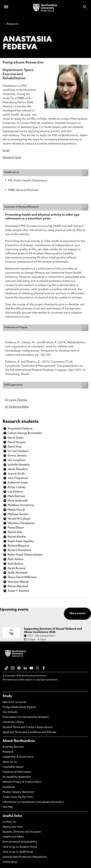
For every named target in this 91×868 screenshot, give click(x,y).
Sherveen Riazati (18, 582)
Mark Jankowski (18, 501)
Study (7, 696)
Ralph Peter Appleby (21, 541)
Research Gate (12, 158)
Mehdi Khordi (16, 510)
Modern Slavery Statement (18, 792)
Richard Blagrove (19, 546)
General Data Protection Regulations (25, 857)
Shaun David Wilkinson (22, 577)
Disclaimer (9, 787)
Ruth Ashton (16, 559)
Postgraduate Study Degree (19, 707)
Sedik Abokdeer (18, 573)
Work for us (10, 762)
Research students (21, 422)
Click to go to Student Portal (20, 847)
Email (6, 151)
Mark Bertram (17, 496)
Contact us (9, 822)
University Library (13, 722)
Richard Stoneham (19, 550)
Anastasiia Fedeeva (20, 429)
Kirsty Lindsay (17, 487)
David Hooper (17, 442)
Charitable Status (13, 767)
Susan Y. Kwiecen (19, 591)
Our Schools (10, 712)
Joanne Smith (16, 474)
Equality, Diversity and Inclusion (22, 832)
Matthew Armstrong (21, 505)
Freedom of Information (17, 772)
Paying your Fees (13, 827)
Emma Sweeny (17, 456)
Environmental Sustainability (20, 842)
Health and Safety (13, 837)
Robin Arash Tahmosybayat (25, 555)
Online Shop (10, 862)
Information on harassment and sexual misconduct (33, 802)
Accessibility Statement (17, 777)
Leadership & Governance (18, 757)
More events (77, 614)
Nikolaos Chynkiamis (21, 523)
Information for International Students (26, 717)
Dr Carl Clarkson (18, 451)
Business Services (13, 747)
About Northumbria (19, 741)
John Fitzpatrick (18, 478)
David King (15, 447)
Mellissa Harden (18, 514)
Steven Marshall (18, 586)
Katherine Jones (18, 483)
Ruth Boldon (16, 564)
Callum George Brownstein (25, 433)
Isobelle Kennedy (19, 465)
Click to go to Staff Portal (18, 852)
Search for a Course (14, 702)
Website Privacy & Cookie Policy (22, 782)
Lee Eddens (15, 492)
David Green (16, 438)
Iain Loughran (16, 460)
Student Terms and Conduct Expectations (27, 727)
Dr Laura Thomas (16, 400)
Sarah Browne (17, 568)
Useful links (12, 816)
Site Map (8, 807)
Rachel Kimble (17, 537)
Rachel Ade (15, 532)
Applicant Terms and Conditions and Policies (29, 732)
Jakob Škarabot (18, 469)
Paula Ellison (16, 528)
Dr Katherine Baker (17, 407)
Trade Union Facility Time (18, 797)
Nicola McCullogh (19, 519)
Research (11, 24)
